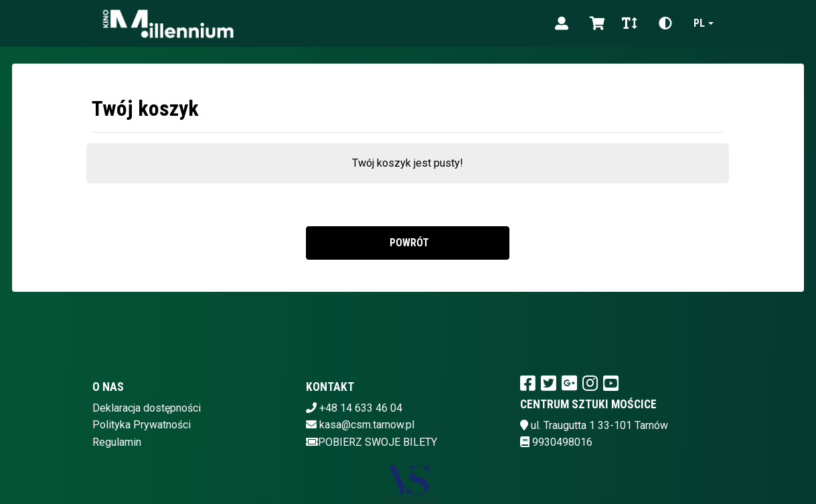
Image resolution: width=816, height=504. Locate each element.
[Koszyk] (595, 23)
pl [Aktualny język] (699, 23)
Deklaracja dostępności (147, 408)
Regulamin (117, 442)
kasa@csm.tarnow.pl (367, 425)
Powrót (408, 243)
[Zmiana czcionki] (630, 23)
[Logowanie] (562, 23)
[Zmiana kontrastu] (665, 23)
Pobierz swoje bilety (372, 442)
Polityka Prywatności (142, 425)
